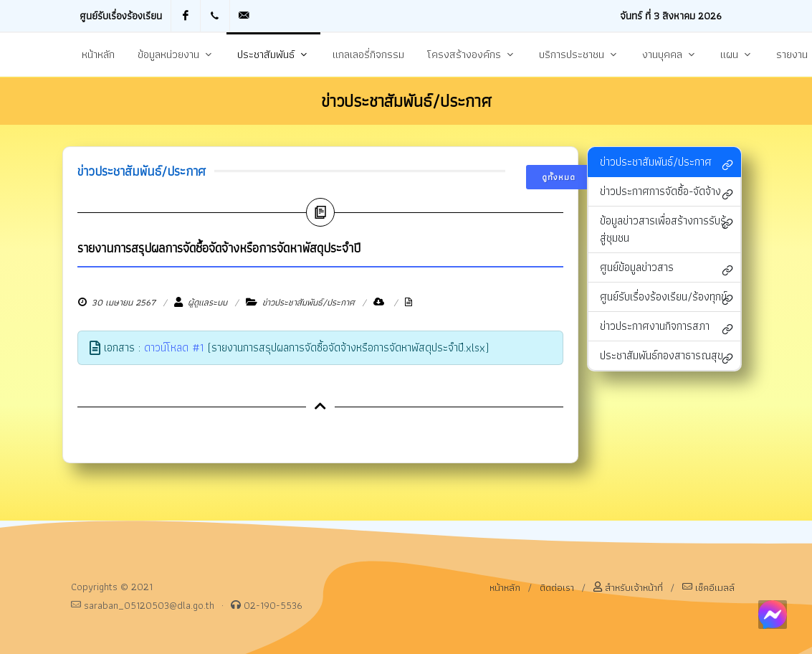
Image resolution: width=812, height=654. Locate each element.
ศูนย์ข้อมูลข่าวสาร (667, 269)
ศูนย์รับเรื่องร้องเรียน (121, 15)
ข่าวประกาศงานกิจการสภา (667, 327)
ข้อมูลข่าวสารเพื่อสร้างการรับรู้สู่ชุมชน (667, 229)
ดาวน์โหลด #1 (174, 347)
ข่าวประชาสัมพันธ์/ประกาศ (667, 163)
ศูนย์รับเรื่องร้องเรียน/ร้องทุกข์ (667, 298)
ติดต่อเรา (557, 587)
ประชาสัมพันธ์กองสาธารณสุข (667, 357)
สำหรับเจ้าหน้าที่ (628, 587)
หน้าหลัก (505, 587)
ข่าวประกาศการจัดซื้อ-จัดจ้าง (667, 193)
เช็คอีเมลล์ (708, 587)
